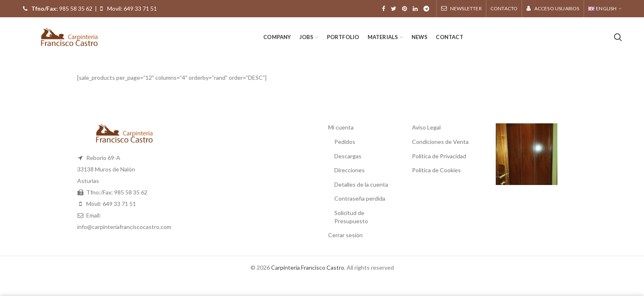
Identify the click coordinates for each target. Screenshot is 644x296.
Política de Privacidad (439, 156)
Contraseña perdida (360, 198)
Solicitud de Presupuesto (351, 217)
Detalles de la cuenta (361, 184)
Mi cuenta (341, 127)
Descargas (348, 156)
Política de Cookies (436, 170)
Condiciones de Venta (440, 142)
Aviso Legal (426, 127)
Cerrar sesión (345, 235)
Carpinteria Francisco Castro (308, 267)
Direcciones (350, 170)
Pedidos (345, 142)
